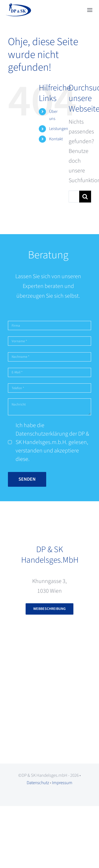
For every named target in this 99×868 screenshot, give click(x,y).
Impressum (62, 783)
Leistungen (59, 129)
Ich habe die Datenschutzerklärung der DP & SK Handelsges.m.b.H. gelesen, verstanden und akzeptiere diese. (52, 442)
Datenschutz (38, 783)
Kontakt (56, 139)
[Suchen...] (74, 197)
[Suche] (85, 197)
